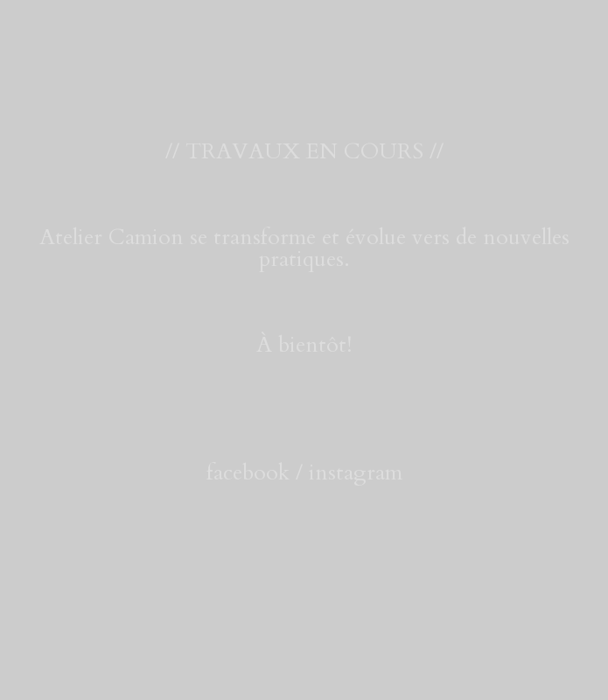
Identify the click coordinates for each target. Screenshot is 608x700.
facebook (248, 472)
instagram (356, 472)
